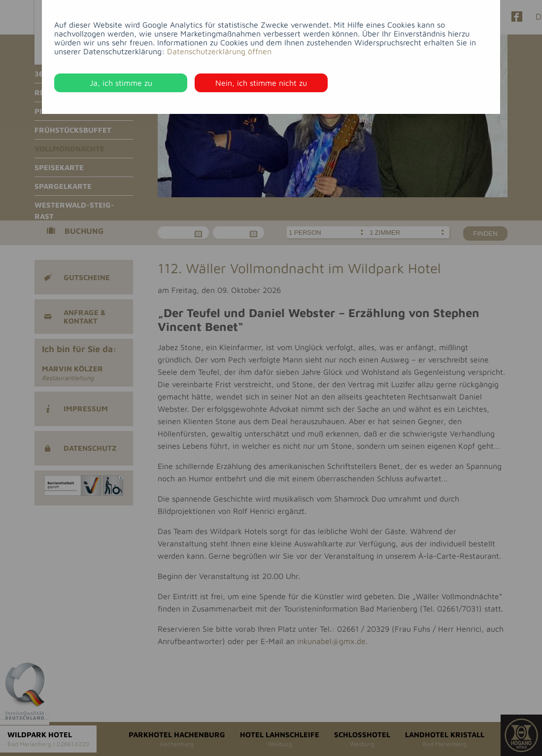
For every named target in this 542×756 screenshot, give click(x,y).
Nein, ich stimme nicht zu (261, 83)
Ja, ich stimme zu (121, 83)
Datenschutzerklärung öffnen (219, 51)
